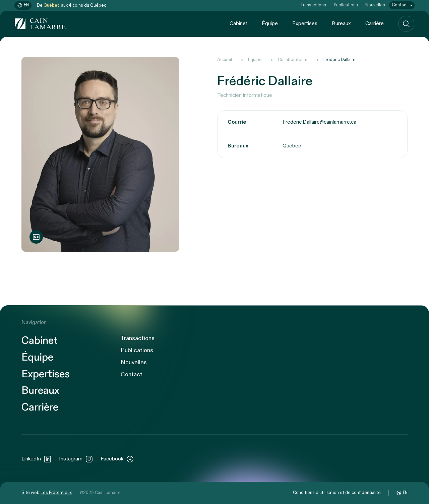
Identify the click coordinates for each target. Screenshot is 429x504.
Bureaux (341, 24)
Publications (346, 5)
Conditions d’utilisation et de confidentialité (337, 493)
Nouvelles (375, 5)
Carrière (375, 24)
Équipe (270, 24)
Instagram (76, 459)
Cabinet (239, 24)
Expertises (305, 24)
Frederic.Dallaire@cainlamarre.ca (319, 122)
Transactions (313, 5)
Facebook (117, 459)
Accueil (225, 60)
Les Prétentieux (56, 493)
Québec (292, 146)
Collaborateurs (293, 60)
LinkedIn (37, 459)
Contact (400, 5)
